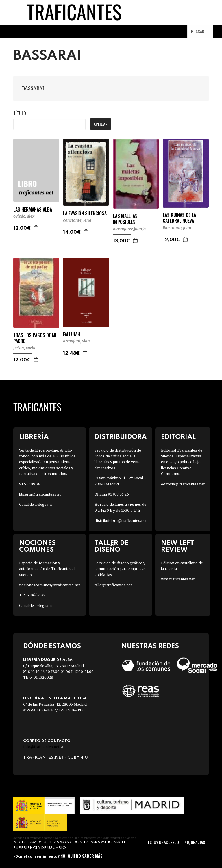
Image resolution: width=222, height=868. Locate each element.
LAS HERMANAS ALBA (33, 210)
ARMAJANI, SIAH (76, 341)
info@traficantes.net (43, 747)
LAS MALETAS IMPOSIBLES (125, 219)
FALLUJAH (72, 334)
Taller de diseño (111, 546)
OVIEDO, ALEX (24, 216)
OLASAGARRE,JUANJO (129, 229)
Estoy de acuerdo (163, 842)
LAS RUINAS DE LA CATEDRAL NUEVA (179, 218)
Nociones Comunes (37, 546)
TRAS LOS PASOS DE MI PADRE (35, 338)
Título (20, 113)
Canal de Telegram (35, 504)
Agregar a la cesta (36, 228)
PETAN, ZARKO (25, 348)
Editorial (178, 437)
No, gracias (195, 842)
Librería (34, 437)
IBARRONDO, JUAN (177, 228)
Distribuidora (121, 437)
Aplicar (101, 124)
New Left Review (177, 546)
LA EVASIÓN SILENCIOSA (85, 213)
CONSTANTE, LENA (77, 220)
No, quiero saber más (82, 856)
